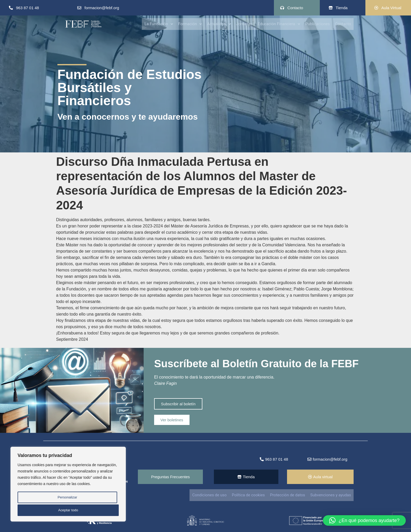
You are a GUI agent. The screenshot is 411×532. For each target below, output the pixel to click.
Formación (190, 24)
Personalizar (67, 499)
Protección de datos (288, 495)
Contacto (343, 24)
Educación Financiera (279, 24)
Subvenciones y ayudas (331, 495)
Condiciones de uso (209, 495)
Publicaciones (318, 24)
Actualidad (219, 24)
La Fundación (159, 24)
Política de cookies (248, 495)
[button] (159, 24)
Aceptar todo (68, 510)
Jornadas (244, 24)
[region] (68, 485)
